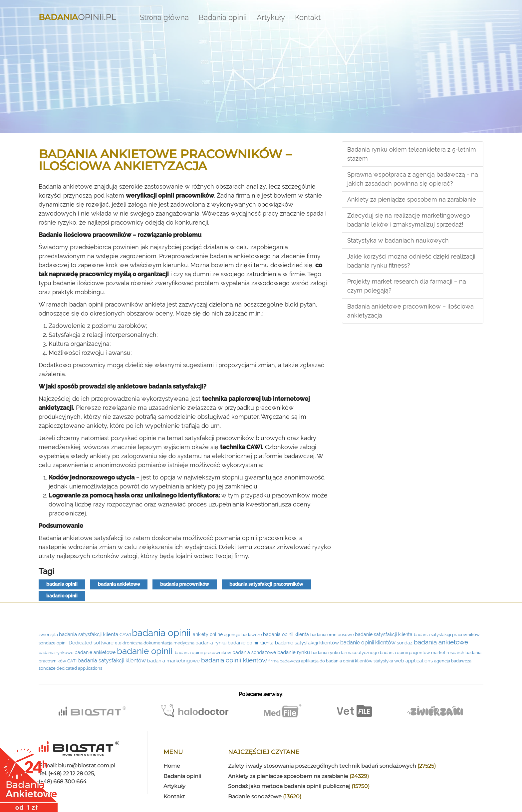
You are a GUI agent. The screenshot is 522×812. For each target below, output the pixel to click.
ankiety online (208, 634)
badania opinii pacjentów (405, 653)
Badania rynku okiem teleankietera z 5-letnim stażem (412, 154)
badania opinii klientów (235, 660)
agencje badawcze (244, 635)
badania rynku (212, 643)
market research (448, 653)
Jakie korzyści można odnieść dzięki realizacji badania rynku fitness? (411, 261)
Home (172, 766)
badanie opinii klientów (369, 643)
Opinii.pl (77, 16)
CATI (72, 661)
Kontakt (308, 17)
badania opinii (62, 584)
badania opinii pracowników (204, 653)
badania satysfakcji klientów (112, 661)
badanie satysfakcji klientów (308, 643)
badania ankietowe (119, 584)
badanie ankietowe (96, 652)
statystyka (384, 661)
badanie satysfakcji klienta (384, 634)
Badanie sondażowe (265, 797)
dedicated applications (79, 668)
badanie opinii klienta (251, 643)
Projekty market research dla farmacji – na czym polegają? (407, 286)
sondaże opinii (54, 643)
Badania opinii (223, 17)
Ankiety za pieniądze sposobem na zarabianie (412, 199)
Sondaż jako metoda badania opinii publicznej (299, 786)
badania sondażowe (255, 652)
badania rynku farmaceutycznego (346, 653)
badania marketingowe (174, 661)
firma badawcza (285, 661)
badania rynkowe (57, 653)
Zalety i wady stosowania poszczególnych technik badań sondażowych (332, 766)
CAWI (126, 635)
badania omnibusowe (333, 635)
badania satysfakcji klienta (89, 634)
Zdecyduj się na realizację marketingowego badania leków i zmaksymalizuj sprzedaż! (409, 220)
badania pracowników (185, 584)
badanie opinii (62, 596)
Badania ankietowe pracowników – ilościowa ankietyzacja (410, 311)
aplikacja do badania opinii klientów (337, 661)
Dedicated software (92, 643)
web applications (414, 661)
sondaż (405, 643)
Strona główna (164, 17)
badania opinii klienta (287, 634)
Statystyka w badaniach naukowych (398, 240)
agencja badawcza (453, 661)
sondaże (48, 668)
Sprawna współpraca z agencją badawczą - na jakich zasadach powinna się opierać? (413, 179)
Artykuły (271, 17)
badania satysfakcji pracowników (266, 584)
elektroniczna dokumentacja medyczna (155, 643)
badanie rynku (294, 652)
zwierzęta (49, 635)
